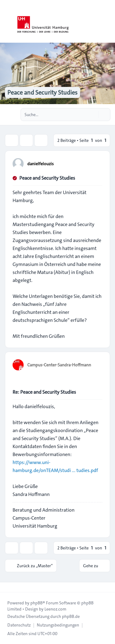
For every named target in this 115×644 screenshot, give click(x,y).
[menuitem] (19, 625)
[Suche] (93, 115)
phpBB (36, 603)
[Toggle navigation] (108, 21)
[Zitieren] (97, 163)
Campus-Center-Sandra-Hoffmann (59, 365)
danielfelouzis (40, 164)
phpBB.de (71, 616)
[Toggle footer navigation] (7, 587)
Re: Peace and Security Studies (44, 392)
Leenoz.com (55, 609)
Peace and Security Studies (47, 178)
